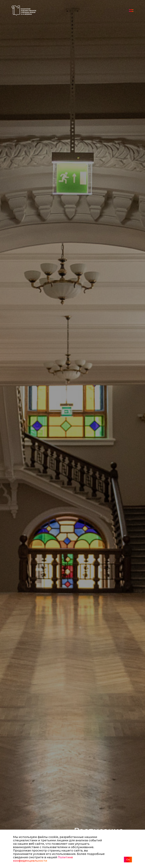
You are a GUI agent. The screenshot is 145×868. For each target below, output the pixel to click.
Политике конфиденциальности (43, 859)
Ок (128, 860)
